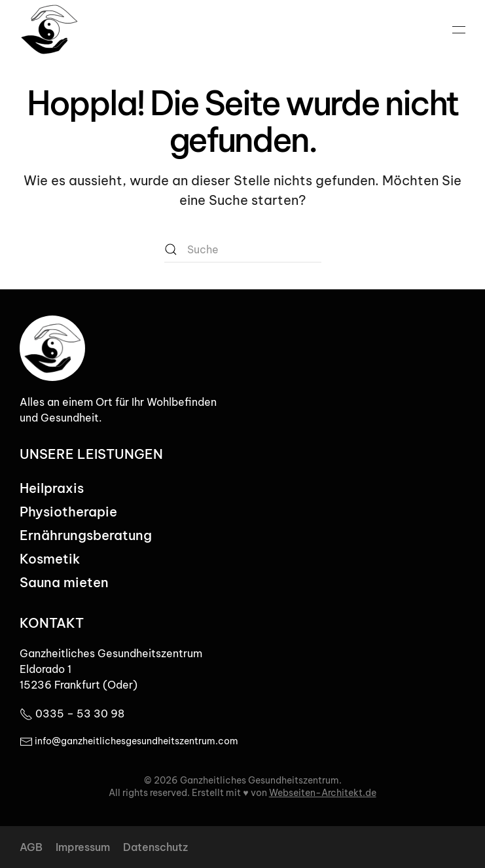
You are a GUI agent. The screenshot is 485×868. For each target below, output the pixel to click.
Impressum (83, 847)
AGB (31, 847)
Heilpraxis (52, 488)
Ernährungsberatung (86, 535)
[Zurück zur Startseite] (49, 29)
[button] (459, 29)
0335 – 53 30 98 (72, 714)
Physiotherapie (68, 512)
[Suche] (243, 249)
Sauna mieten (64, 582)
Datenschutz (155, 847)
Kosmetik (50, 559)
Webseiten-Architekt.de (323, 793)
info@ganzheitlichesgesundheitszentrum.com (129, 741)
